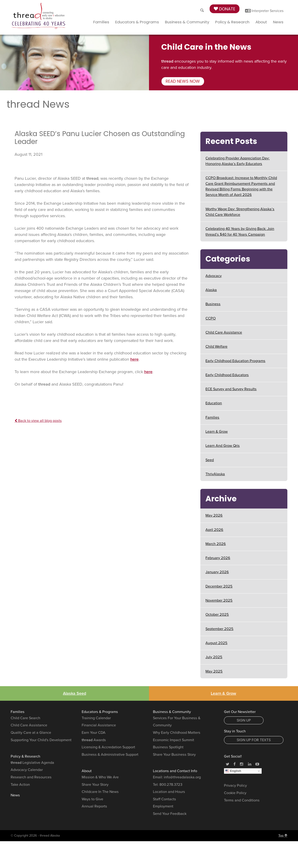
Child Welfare (216, 347)
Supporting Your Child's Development (41, 740)
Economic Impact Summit (174, 740)
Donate (225, 9)
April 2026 (214, 530)
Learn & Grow (217, 432)
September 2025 (219, 629)
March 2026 (216, 544)
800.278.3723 (171, 785)
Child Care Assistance (224, 332)
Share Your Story (95, 785)
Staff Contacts (165, 799)
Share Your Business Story (174, 755)
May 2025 (214, 671)
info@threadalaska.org (182, 777)
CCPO (211, 318)
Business (213, 304)
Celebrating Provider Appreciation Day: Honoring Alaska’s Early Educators (237, 161)
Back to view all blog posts (38, 421)
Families (101, 22)
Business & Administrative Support (110, 755)
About (261, 22)
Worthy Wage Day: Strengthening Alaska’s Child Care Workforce (240, 212)
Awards (94, 740)
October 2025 (217, 615)
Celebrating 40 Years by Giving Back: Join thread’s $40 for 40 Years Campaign (240, 231)
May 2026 (214, 515)
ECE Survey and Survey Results (231, 389)
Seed (210, 460)
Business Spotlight (168, 747)
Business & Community (187, 22)
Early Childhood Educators (227, 375)
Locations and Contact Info (175, 771)
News (278, 22)
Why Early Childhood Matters (177, 733)
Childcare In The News (100, 792)
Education (214, 403)
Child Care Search (25, 718)
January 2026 (217, 572)
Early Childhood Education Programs (235, 361)
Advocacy (214, 276)
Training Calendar (96, 718)
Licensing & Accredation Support (108, 747)
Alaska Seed (74, 693)
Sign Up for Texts (254, 740)
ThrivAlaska (215, 474)
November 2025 (219, 600)
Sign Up (244, 720)
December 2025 (219, 586)
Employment (163, 806)
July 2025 (214, 657)
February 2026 (218, 558)
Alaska (211, 290)
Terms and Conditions (242, 800)
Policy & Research (232, 22)
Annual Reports (94, 806)
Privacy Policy (235, 786)
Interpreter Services (264, 11)
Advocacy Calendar (27, 770)
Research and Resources (31, 777)
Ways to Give (92, 799)
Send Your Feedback (170, 814)
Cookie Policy (235, 793)
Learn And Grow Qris (223, 446)
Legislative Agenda (32, 763)
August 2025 (216, 643)
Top (283, 835)
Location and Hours (169, 792)
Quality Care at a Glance (31, 733)
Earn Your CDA (94, 733)
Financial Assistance (99, 725)
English (233, 771)
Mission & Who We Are (100, 777)
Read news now (183, 81)
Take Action (20, 785)
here (134, 359)
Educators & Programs (137, 22)
